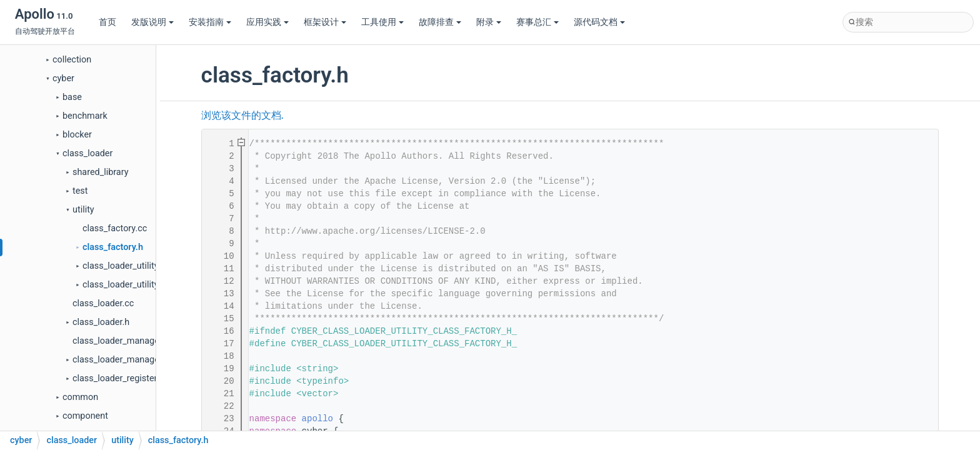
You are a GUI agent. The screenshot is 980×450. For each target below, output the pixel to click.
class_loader (87, 153)
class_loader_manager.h (121, 360)
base (72, 97)
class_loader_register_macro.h (133, 378)
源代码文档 (599, 22)
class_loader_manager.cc (123, 341)
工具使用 (382, 22)
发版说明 (152, 22)
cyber (63, 78)
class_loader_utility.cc (126, 266)
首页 (107, 22)
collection (72, 60)
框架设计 (325, 22)
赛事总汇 (537, 22)
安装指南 (210, 22)
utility (83, 210)
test (80, 191)
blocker (77, 135)
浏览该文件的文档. (242, 116)
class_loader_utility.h (124, 285)
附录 (489, 22)
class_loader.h (101, 322)
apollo (317, 419)
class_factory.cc (115, 228)
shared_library (100, 172)
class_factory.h (113, 247)
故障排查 (440, 22)
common (80, 397)
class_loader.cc (103, 303)
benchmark (85, 116)
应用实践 (267, 22)
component (85, 416)
